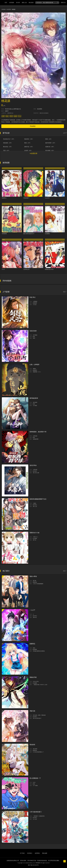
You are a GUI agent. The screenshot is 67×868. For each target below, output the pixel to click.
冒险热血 (35, 582)
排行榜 (18, 3)
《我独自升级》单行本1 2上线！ (40, 685)
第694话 (35, 617)
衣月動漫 (35, 335)
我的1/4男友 (33, 576)
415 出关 (35, 819)
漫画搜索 (39, 3)
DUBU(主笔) (36, 682)
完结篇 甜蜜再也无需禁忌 (39, 651)
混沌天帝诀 (33, 465)
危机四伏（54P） (29, 139)
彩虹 (7, 116)
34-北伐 (35, 305)
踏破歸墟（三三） (37, 372)
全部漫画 (12, 3)
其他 (34, 337)
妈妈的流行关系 (49, 269)
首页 (6, 3)
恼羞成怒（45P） (8, 143)
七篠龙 (35, 503)
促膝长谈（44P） (50, 147)
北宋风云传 (26, 269)
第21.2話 (35, 506)
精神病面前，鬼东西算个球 (38, 432)
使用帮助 (37, 853)
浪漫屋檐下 (26, 198)
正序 (65, 133)
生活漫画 (35, 538)
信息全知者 (33, 331)
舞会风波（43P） (8, 147)
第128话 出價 (36, 473)
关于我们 (22, 853)
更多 (65, 292)
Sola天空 (47, 198)
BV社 (34, 782)
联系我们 (30, 853)
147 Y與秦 (35, 786)
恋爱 (3, 116)
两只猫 (35, 581)
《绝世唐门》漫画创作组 (39, 816)
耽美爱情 (9, 9)
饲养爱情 (4, 234)
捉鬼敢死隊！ (36, 439)
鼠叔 (34, 648)
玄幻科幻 (35, 471)
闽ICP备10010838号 (33, 865)
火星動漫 (35, 301)
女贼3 (4, 240)
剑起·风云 (33, 297)
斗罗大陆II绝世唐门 (36, 812)
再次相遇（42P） (50, 151)
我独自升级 (33, 677)
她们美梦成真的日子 (29, 234)
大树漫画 (3, 9)
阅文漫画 (35, 402)
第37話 (35, 540)
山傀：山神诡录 (34, 365)
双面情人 (4, 198)
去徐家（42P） (28, 151)
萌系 (11, 116)
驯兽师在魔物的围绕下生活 (38, 499)
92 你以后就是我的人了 (38, 752)
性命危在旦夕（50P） (9, 139)
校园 (15, 116)
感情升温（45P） (29, 147)
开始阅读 (33, 126)
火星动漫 (35, 470)
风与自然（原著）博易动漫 (39, 715)
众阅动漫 (35, 436)
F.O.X (3, 269)
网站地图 (45, 853)
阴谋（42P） (49, 139)
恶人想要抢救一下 (35, 778)
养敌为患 (32, 711)
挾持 (34, 338)
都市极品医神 (34, 398)
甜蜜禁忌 (32, 644)
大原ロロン (36, 537)
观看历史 (63, 3)
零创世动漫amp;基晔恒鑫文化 (13, 109)
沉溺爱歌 (47, 234)
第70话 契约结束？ (37, 718)
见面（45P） (7, 151)
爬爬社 (35, 369)
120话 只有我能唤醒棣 (38, 584)
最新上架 (24, 3)
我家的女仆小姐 (34, 533)
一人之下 (32, 610)
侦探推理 (35, 303)
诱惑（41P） (28, 143)
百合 (20, 116)
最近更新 (31, 3)
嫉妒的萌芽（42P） (51, 143)
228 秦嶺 (35, 406)
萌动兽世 (32, 745)
